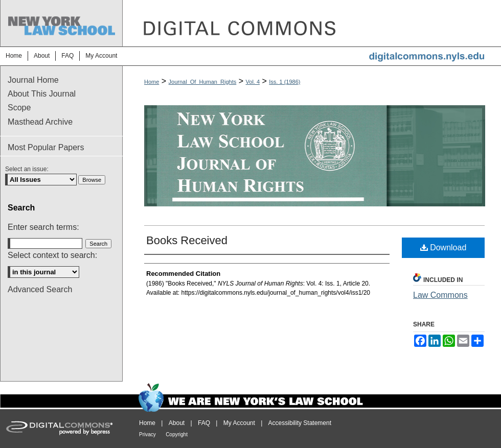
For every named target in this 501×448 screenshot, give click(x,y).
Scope (19, 108)
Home (152, 82)
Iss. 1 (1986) (284, 82)
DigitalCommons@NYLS (312, 23)
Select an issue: (27, 169)
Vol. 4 (253, 82)
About (177, 423)
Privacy (147, 434)
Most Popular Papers (46, 147)
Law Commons (440, 295)
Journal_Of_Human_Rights (203, 82)
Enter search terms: (43, 227)
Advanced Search (40, 289)
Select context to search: (52, 255)
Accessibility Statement (300, 423)
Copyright (177, 434)
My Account (239, 423)
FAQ (204, 423)
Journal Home (33, 80)
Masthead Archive (40, 122)
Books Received (187, 240)
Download (443, 247)
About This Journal (42, 94)
